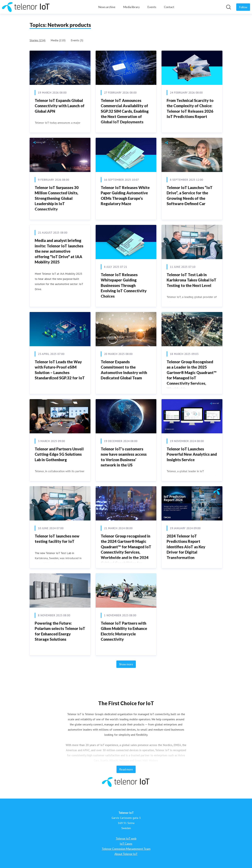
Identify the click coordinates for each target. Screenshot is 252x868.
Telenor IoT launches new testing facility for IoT (57, 539)
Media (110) (58, 40)
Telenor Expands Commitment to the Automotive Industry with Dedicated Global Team (124, 370)
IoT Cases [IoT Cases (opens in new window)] (126, 844)
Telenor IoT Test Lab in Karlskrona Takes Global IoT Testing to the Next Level (191, 280)
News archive (107, 7)
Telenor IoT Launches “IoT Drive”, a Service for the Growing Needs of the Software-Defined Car (190, 196)
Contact (169, 7)
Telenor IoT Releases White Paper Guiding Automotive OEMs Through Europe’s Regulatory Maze (125, 196)
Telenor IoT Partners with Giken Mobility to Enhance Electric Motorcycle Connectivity (124, 631)
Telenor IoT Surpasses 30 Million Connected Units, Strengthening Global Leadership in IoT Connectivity (57, 198)
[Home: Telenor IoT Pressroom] (26, 7)
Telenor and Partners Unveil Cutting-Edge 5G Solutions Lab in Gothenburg (59, 454)
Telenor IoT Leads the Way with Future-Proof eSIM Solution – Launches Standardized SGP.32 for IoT (60, 370)
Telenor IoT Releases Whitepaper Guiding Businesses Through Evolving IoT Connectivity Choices (124, 285)
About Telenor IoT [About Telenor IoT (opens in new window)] (126, 854)
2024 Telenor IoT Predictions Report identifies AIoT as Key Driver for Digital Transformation (186, 547)
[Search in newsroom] (229, 7)
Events (152, 7)
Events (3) (77, 40)
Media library (131, 7)
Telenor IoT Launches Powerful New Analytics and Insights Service (192, 454)
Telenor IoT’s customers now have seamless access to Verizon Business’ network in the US (124, 457)
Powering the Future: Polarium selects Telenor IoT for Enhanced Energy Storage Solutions (60, 631)
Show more (126, 664)
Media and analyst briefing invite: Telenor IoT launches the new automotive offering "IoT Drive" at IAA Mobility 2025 (59, 251)
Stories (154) (38, 40)
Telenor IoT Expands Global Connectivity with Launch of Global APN (60, 106)
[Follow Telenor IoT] (243, 7)
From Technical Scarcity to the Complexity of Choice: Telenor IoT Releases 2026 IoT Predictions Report (190, 108)
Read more (126, 769)
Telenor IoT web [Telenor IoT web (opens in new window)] (126, 838)
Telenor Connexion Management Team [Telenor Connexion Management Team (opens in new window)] (126, 849)
